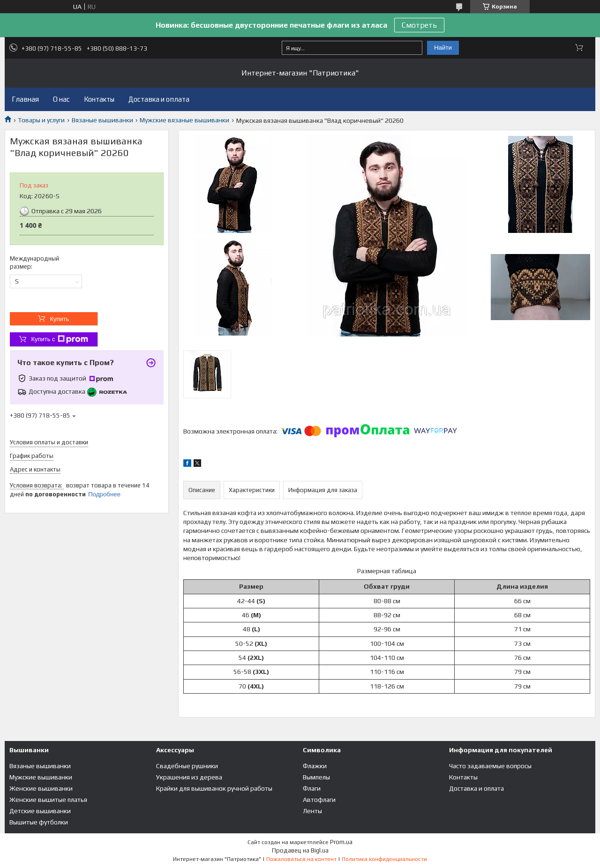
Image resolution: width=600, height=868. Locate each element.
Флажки (315, 766)
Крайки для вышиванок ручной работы (214, 788)
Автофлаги (319, 800)
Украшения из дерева (189, 777)
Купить (59, 319)
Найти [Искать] (443, 48)
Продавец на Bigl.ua (300, 850)
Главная (25, 99)
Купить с (59, 339)
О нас (61, 99)
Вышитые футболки (39, 822)
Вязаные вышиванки (102, 120)
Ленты (312, 811)
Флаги (312, 788)
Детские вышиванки (40, 811)
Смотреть (419, 25)
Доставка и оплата (159, 99)
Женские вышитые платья (48, 800)
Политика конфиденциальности (384, 859)
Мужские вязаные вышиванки (184, 120)
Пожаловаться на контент (301, 859)
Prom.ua (341, 842)
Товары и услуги (41, 120)
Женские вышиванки (41, 788)
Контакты (99, 99)
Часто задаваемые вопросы (490, 766)
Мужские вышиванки (41, 777)
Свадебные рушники (187, 766)
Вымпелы (316, 777)
